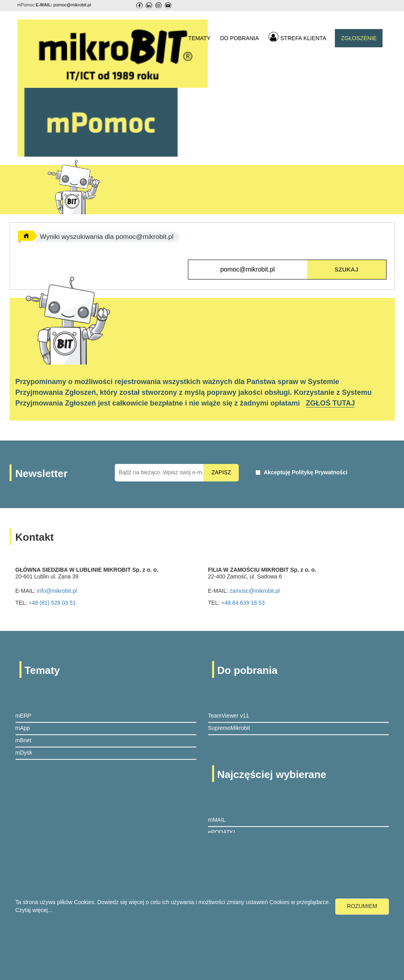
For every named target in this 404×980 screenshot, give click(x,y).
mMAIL (217, 820)
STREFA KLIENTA (298, 37)
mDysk (24, 753)
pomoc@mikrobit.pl (72, 5)
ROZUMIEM (362, 906)
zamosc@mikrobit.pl (255, 591)
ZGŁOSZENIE (359, 38)
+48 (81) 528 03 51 (52, 603)
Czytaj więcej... (34, 910)
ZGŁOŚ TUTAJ (331, 403)
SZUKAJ (346, 269)
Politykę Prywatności (320, 472)
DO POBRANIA (240, 38)
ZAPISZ (221, 472)
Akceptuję (306, 472)
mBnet (23, 740)
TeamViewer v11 (229, 716)
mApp (23, 728)
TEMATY (199, 38)
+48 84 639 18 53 (243, 603)
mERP (23, 716)
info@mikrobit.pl (57, 591)
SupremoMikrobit (229, 728)
